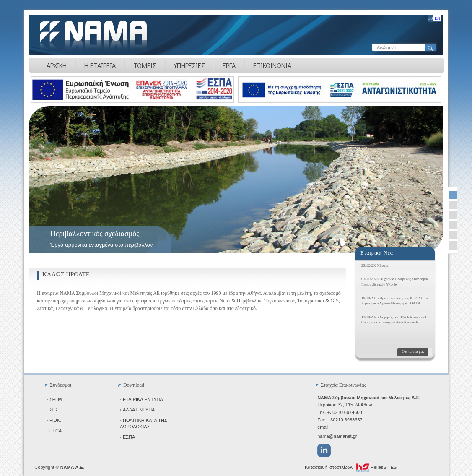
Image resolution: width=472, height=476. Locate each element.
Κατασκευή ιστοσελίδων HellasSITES (351, 468)
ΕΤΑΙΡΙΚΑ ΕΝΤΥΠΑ (141, 399)
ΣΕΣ (52, 410)
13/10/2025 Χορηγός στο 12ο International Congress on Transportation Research (394, 320)
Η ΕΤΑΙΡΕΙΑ (100, 65)
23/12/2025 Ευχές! (376, 265)
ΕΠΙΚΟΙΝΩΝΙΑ (272, 65)
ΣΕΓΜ (54, 399)
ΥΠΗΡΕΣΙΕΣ (189, 65)
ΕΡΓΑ (229, 65)
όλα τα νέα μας (413, 351)
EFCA (54, 431)
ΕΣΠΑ (127, 437)
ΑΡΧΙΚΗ (57, 65)
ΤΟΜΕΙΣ (145, 65)
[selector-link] (453, 195)
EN (437, 18)
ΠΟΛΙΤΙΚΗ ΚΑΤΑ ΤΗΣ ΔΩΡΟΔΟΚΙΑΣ (144, 423)
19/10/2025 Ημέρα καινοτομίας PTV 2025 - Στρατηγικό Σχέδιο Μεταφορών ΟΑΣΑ (394, 301)
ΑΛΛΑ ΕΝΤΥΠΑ (137, 410)
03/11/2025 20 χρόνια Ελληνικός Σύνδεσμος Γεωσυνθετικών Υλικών (395, 282)
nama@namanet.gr (337, 436)
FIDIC (54, 420)
